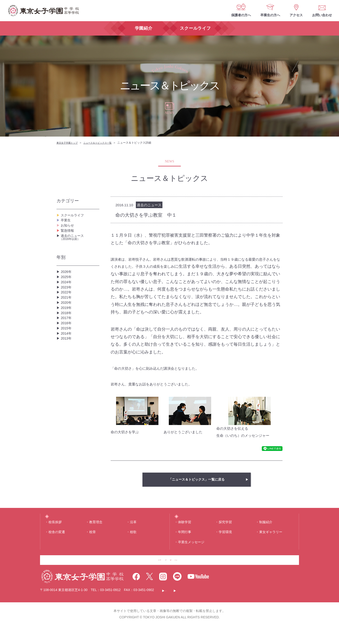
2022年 (67, 315)
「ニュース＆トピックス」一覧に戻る (197, 480)
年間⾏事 (185, 541)
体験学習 (185, 531)
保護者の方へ (241, 15)
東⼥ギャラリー (271, 541)
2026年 (67, 285)
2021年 (67, 323)
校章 (93, 541)
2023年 (67, 308)
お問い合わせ (322, 15)
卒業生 (66, 224)
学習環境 (225, 541)
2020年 (67, 330)
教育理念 (96, 531)
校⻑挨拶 (55, 531)
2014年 (67, 376)
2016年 (67, 361)
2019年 (67, 338)
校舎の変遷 (57, 541)
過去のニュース (79, 249)
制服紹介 (266, 531)
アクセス (296, 15)
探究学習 (225, 531)
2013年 (67, 383)
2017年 (67, 353)
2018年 (67, 346)
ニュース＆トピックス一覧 (105, 143)
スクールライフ (74, 217)
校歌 (133, 541)
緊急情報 (68, 239)
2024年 (67, 300)
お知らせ (68, 232)
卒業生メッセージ (191, 551)
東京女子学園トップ (69, 143)
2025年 (67, 293)
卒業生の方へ (270, 15)
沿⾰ (133, 531)
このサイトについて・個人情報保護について (199, 608)
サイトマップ (253, 608)
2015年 (67, 368)
